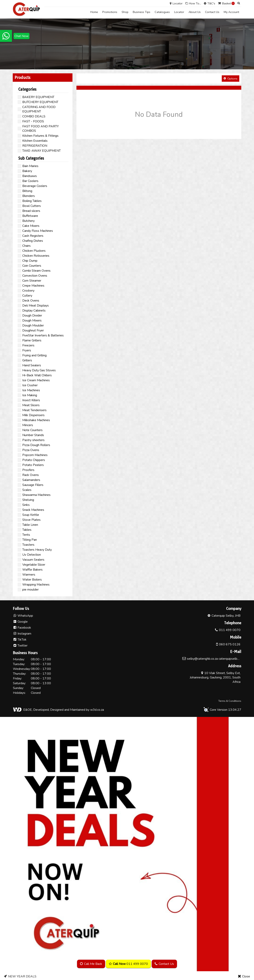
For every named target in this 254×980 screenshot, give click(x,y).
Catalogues (162, 12)
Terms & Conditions (230, 699)
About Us (195, 12)
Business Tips (142, 12)
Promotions (110, 12)
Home (94, 12)
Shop (125, 12)
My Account (231, 12)
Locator (179, 12)
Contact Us (212, 12)
